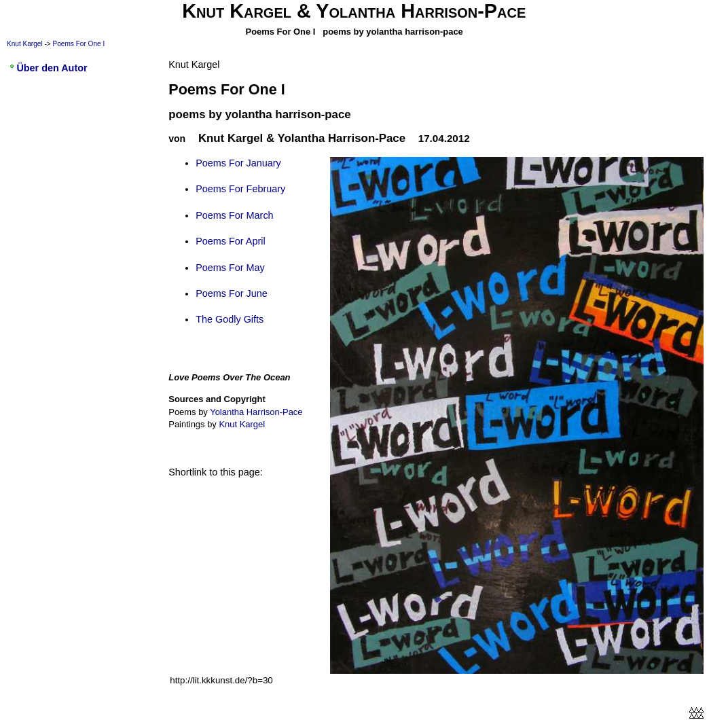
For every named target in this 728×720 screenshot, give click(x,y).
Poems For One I (79, 44)
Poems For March (234, 215)
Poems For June (232, 293)
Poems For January (238, 163)
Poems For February (240, 189)
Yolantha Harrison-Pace (256, 412)
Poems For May (230, 268)
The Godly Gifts (230, 319)
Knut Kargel (25, 44)
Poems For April (230, 241)
